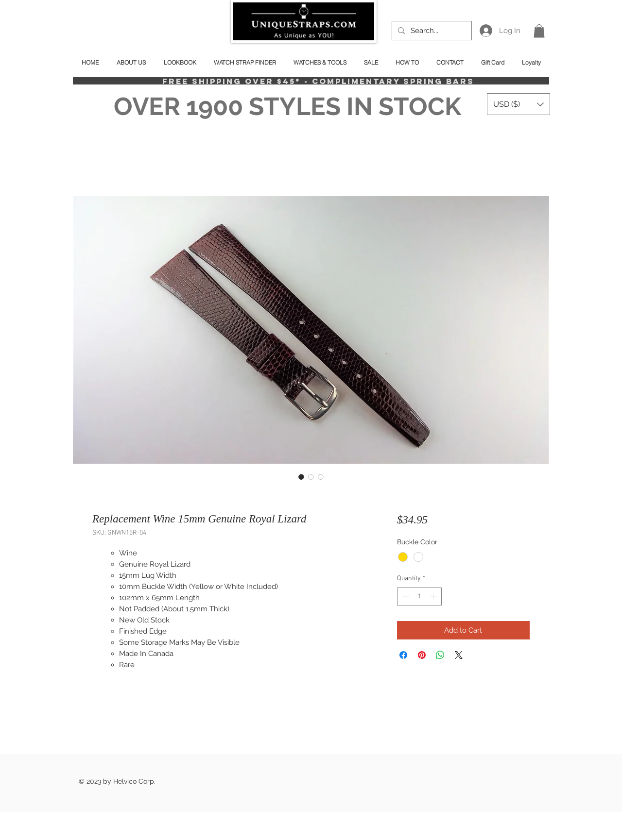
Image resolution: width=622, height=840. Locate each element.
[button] (539, 31)
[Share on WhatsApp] (440, 655)
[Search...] (431, 31)
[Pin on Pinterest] (422, 655)
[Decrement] (405, 596)
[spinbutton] (419, 596)
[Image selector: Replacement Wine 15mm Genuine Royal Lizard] (301, 477)
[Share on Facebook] (403, 655)
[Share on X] (459, 655)
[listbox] (518, 104)
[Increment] (434, 596)
